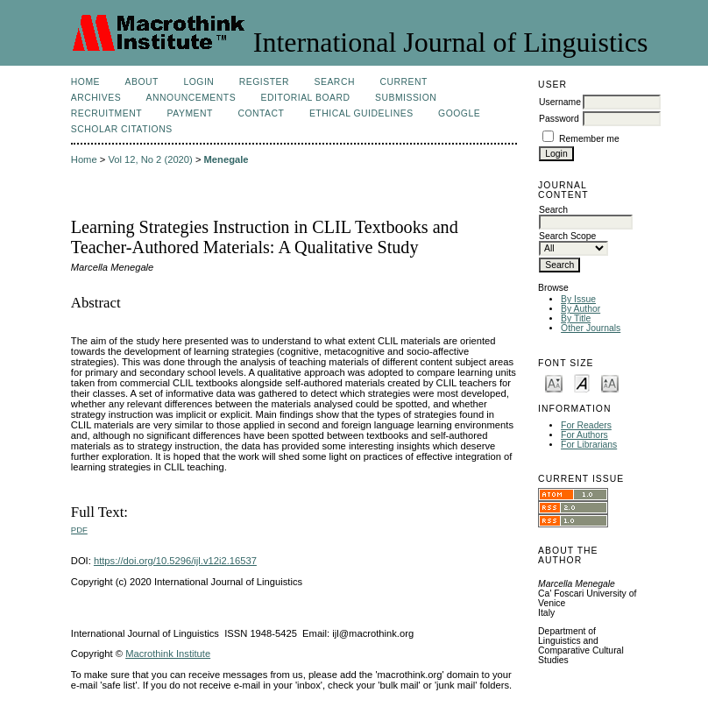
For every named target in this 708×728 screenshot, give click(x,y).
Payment (190, 113)
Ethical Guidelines (361, 113)
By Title (576, 318)
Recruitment (106, 113)
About (142, 82)
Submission (406, 98)
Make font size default (582, 382)
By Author (581, 309)
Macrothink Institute (168, 654)
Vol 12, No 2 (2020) (150, 159)
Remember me (589, 139)
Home (85, 82)
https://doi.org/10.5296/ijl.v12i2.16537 (175, 561)
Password (559, 119)
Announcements (191, 98)
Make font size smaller (554, 382)
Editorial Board (306, 98)
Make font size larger (610, 382)
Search (335, 82)
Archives (96, 98)
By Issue (578, 299)
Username (560, 102)
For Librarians (589, 445)
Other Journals (591, 328)
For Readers (586, 425)
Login (198, 82)
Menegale (227, 159)
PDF (79, 530)
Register (264, 82)
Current (403, 82)
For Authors (584, 435)
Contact (261, 113)
